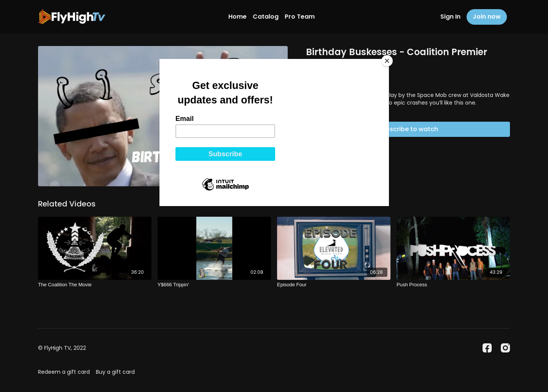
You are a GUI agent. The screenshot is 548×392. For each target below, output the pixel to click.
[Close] (387, 61)
